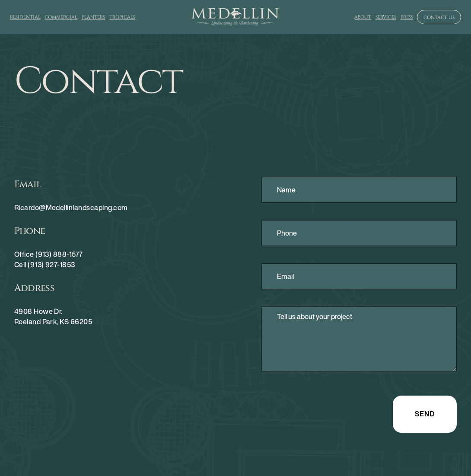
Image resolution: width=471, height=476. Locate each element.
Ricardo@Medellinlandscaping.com (71, 208)
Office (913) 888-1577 (49, 254)
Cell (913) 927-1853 (45, 265)
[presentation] (327, 412)
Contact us (439, 18)
